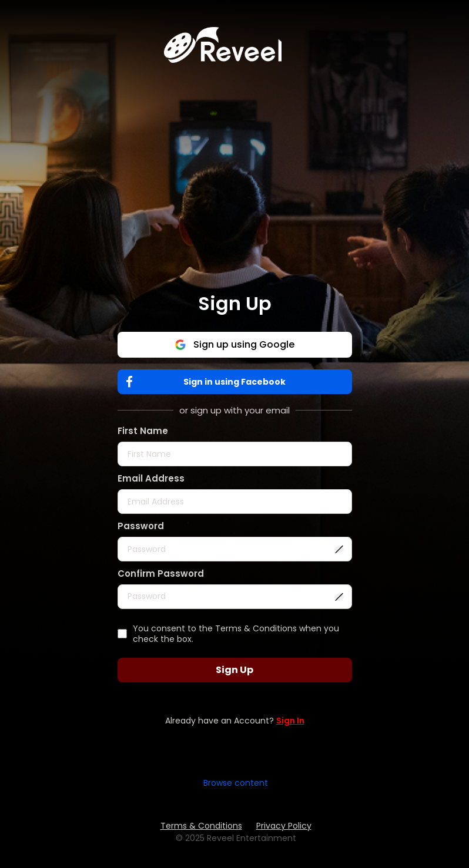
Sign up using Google (235, 344)
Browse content (236, 783)
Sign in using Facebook (209, 382)
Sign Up (235, 670)
